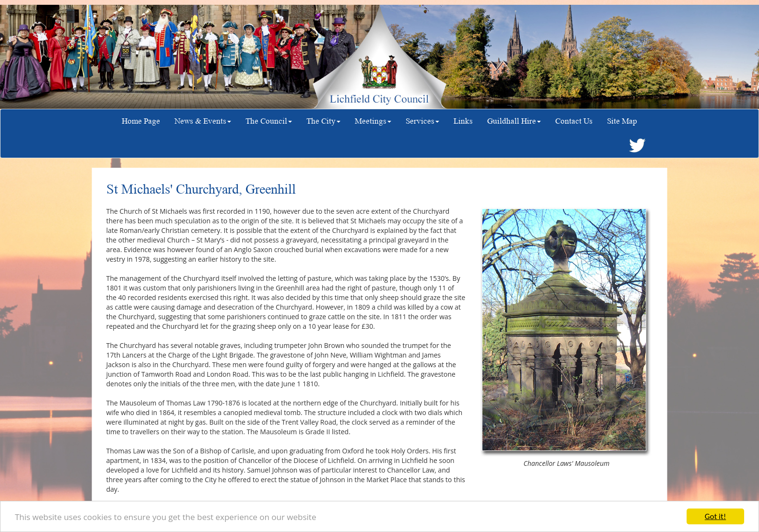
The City (323, 121)
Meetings (373, 121)
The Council (269, 121)
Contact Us (574, 121)
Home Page (141, 121)
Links (463, 121)
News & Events (203, 121)
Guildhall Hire (514, 121)
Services (422, 121)
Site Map (622, 121)
